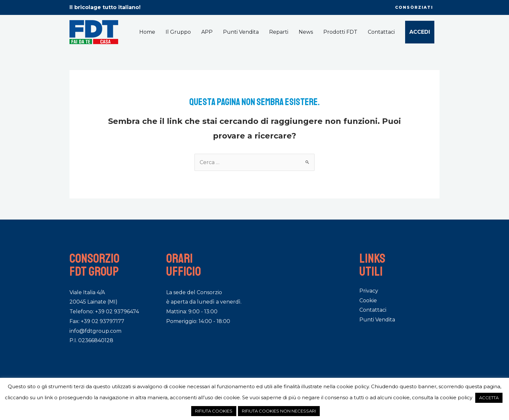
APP (207, 32)
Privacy (369, 291)
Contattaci (381, 32)
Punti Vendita (241, 32)
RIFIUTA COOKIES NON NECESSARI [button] (279, 411)
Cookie (368, 300)
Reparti (279, 32)
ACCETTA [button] (489, 398)
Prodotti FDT (340, 32)
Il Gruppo (178, 32)
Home (147, 32)
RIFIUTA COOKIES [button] (214, 411)
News (306, 32)
